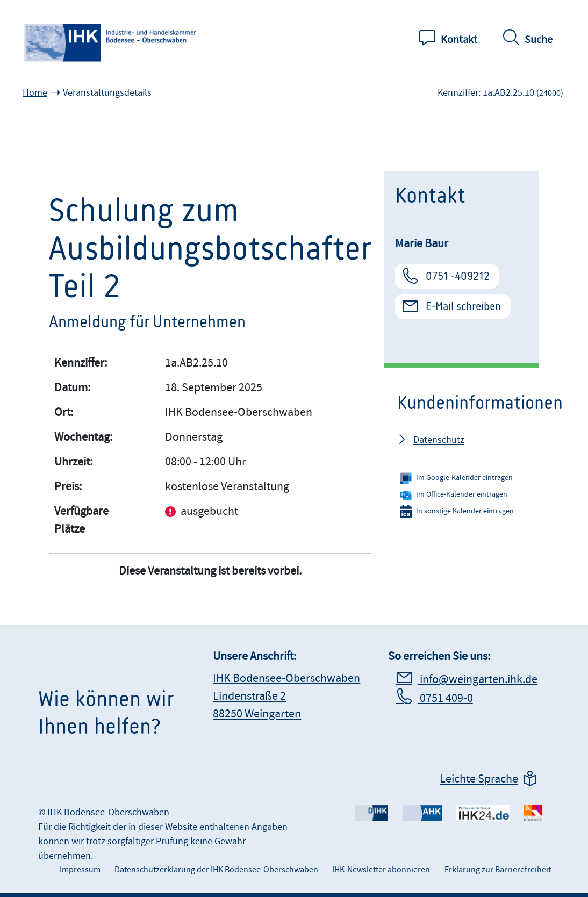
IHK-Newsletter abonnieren (381, 870)
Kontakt (459, 40)
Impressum (80, 870)
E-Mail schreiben (463, 306)
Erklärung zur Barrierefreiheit (498, 870)
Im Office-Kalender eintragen (454, 495)
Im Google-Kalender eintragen (456, 478)
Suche (539, 40)
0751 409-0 (445, 698)
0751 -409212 (458, 276)
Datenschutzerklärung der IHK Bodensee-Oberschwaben (216, 870)
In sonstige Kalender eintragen (457, 511)
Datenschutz (439, 440)
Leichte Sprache (479, 779)
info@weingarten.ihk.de (478, 680)
